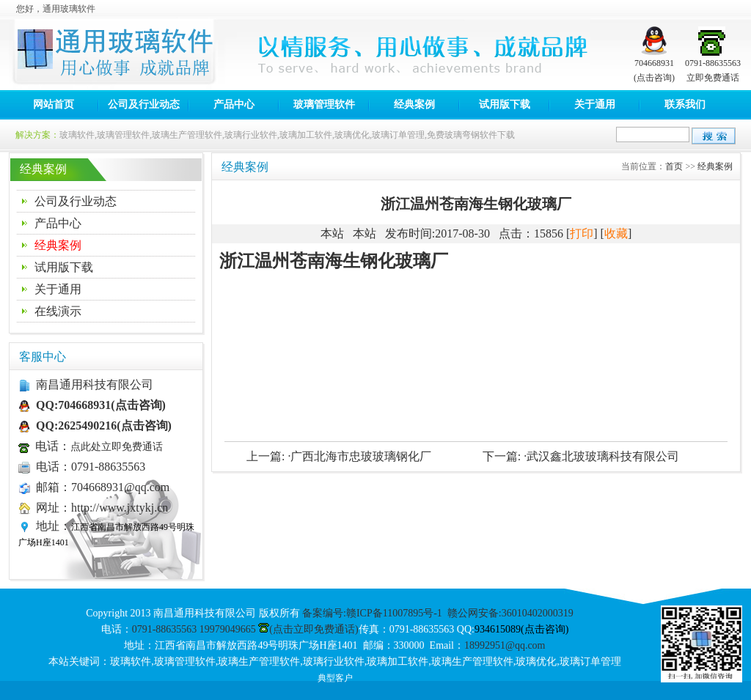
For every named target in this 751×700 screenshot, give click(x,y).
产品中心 (234, 104)
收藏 (616, 233)
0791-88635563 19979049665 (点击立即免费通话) (245, 629)
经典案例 (414, 104)
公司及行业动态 (144, 104)
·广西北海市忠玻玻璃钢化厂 (359, 456)
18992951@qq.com (505, 645)
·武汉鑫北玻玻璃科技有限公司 (601, 456)
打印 (582, 233)
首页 (674, 166)
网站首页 (54, 104)
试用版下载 (505, 104)
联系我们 (685, 104)
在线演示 (58, 311)
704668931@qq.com (120, 487)
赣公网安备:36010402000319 (510, 613)
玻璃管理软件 (324, 104)
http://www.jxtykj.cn (120, 508)
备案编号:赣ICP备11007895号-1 (372, 613)
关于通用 (595, 104)
